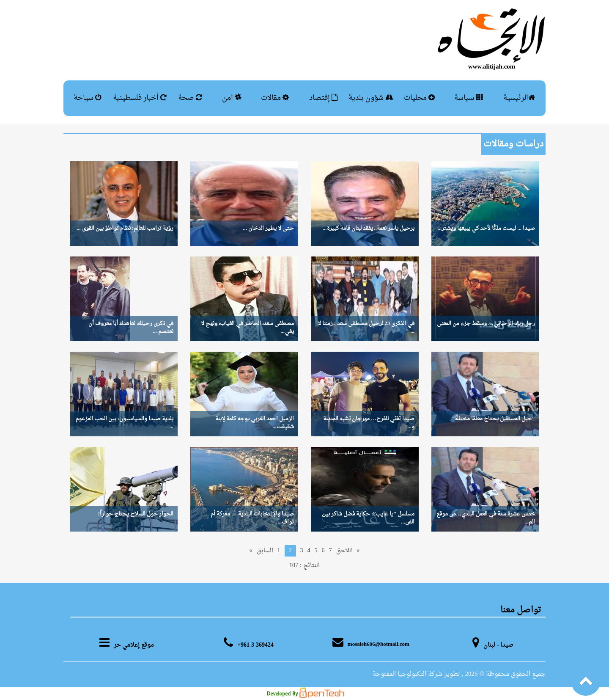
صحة (190, 98)
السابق (265, 551)
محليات (419, 98)
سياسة (469, 98)
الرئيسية (519, 98)
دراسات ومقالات (513, 144)
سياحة (88, 98)
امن (232, 98)
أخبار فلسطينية (140, 98)
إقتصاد (324, 98)
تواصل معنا (521, 610)
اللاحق (344, 551)
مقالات (275, 98)
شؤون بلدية (371, 98)
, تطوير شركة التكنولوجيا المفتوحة (418, 674)
